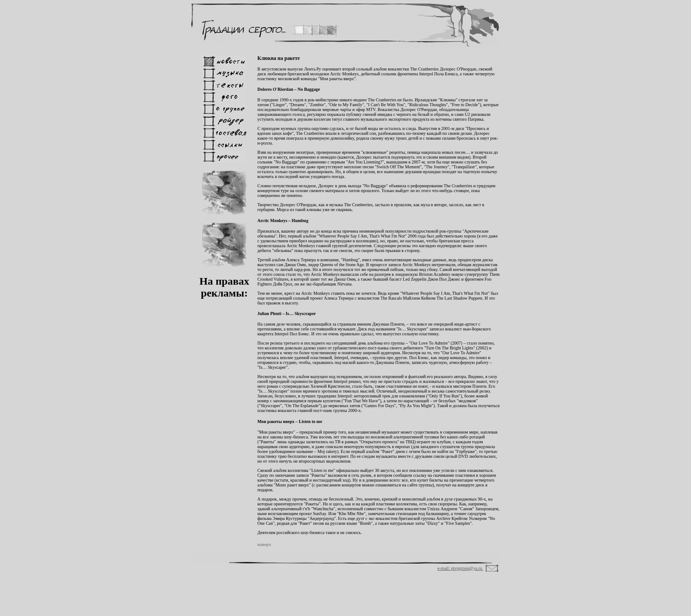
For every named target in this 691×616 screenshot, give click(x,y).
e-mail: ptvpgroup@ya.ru (461, 568)
